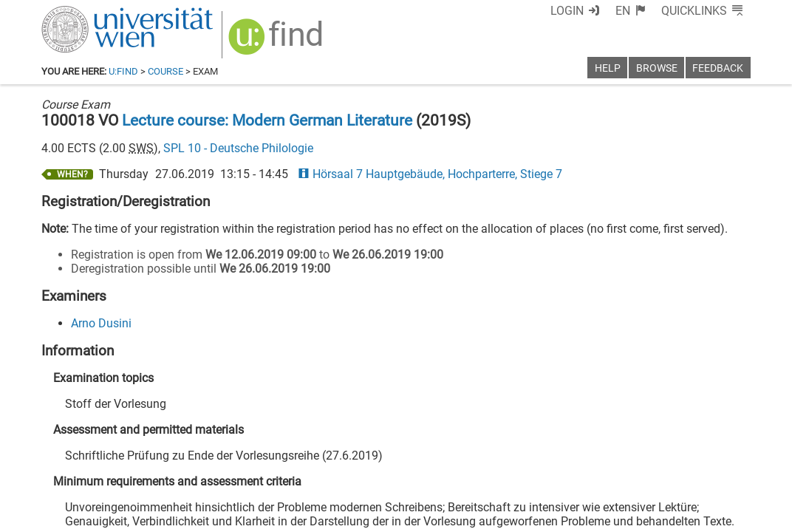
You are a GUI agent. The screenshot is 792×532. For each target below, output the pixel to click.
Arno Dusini (101, 323)
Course (165, 71)
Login (567, 11)
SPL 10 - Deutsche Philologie (238, 148)
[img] (277, 42)
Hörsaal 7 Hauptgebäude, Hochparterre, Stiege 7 (430, 174)
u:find (123, 71)
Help (608, 68)
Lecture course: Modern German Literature (267, 120)
